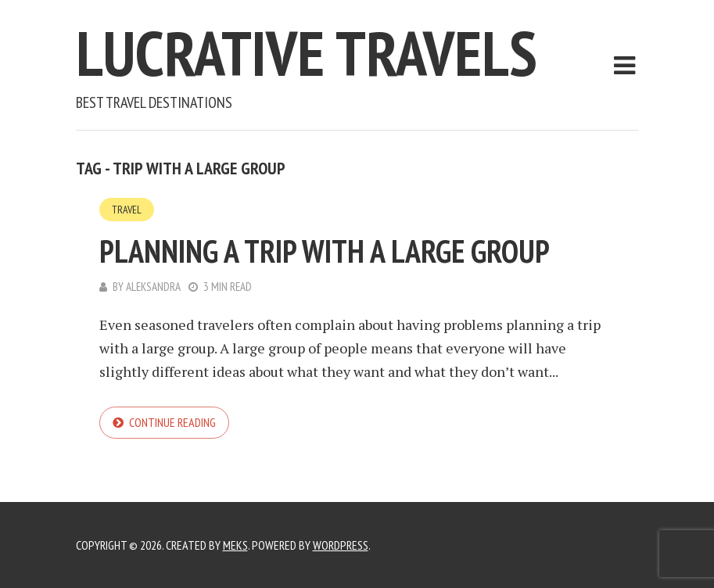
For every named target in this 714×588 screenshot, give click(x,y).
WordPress (341, 545)
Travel (127, 210)
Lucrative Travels (307, 53)
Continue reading (172, 422)
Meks (235, 545)
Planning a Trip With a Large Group (325, 251)
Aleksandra (153, 287)
